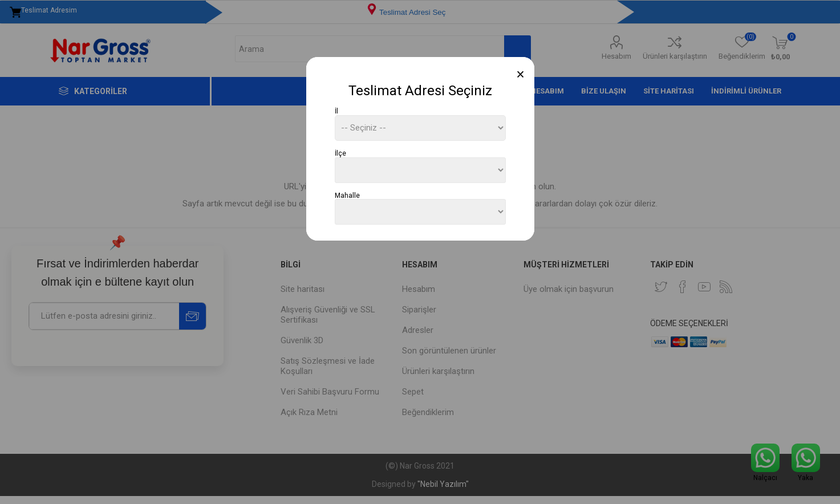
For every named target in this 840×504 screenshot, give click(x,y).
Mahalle (347, 195)
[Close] (520, 74)
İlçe (340, 153)
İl (336, 111)
